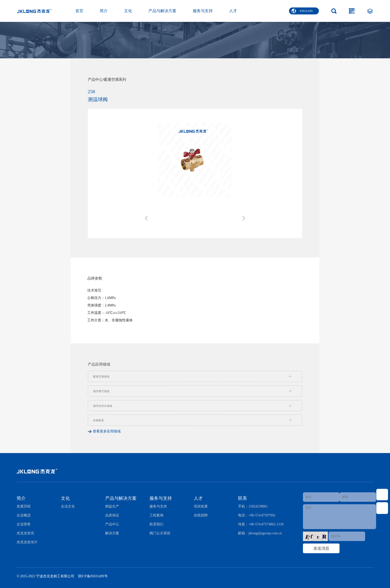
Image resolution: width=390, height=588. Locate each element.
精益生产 (112, 506)
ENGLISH (302, 11)
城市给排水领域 (103, 406)
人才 (233, 11)
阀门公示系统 (160, 533)
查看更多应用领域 (107, 431)
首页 (79, 11)
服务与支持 (203, 11)
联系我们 (156, 524)
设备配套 (98, 420)
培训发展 (201, 506)
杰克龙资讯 (25, 533)
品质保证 (112, 515)
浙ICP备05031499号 (93, 576)
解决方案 (112, 533)
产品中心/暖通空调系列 (107, 80)
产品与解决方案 (162, 11)
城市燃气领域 (101, 391)
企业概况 (24, 515)
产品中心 (112, 524)
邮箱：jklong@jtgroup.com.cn (260, 533)
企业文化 (68, 506)
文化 (128, 11)
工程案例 (156, 515)
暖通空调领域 (101, 377)
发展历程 (24, 506)
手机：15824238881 (253, 506)
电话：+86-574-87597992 (257, 515)
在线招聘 (201, 515)
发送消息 (321, 548)
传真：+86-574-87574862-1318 (261, 524)
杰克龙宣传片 (27, 542)
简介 (104, 11)
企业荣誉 (24, 524)
